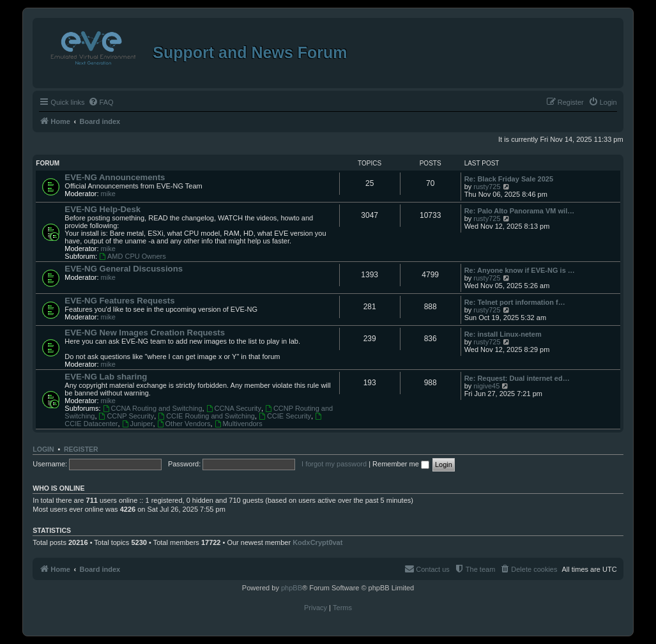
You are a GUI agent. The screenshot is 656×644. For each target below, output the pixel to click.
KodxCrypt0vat (317, 542)
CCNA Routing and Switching (153, 408)
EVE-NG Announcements (115, 177)
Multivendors (239, 424)
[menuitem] (101, 102)
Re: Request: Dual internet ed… (517, 378)
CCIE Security (285, 416)
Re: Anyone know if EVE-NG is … (520, 270)
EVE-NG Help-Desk (103, 209)
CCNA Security (234, 408)
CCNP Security (127, 416)
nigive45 (486, 386)
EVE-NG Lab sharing (106, 377)
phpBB (292, 588)
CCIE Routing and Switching (206, 416)
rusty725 (487, 187)
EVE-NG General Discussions (124, 269)
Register (81, 449)
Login (43, 449)
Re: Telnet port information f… (515, 302)
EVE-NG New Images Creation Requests (145, 333)
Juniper (138, 424)
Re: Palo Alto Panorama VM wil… (520, 211)
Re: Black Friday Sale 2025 (509, 179)
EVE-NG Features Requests (119, 301)
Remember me (401, 464)
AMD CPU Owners (133, 256)
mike (108, 194)
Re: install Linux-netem (503, 334)
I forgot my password (334, 464)
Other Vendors (184, 424)
